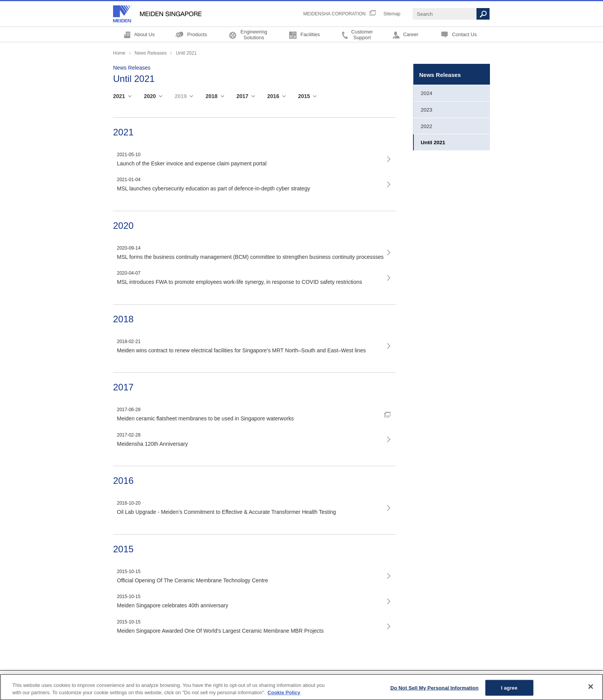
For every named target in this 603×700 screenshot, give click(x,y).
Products (197, 34)
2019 (181, 96)
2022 (426, 126)
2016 (273, 96)
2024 (426, 93)
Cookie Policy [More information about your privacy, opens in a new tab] (284, 696)
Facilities (310, 34)
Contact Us (464, 34)
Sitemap (392, 14)
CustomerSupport (362, 34)
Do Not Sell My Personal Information (434, 691)
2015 (304, 96)
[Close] (591, 690)
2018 (211, 96)
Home (119, 53)
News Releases (151, 53)
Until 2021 (433, 142)
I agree (509, 691)
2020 (150, 96)
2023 (426, 110)
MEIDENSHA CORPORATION (335, 14)
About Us (144, 34)
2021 (119, 96)
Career (411, 34)
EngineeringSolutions (254, 34)
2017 (242, 96)
